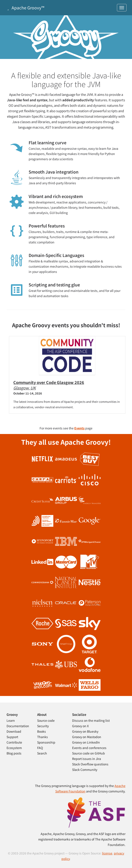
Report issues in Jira (87, 759)
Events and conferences (89, 748)
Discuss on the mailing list (91, 720)
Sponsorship (46, 742)
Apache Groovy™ (25, 8)
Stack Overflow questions (90, 764)
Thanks (43, 737)
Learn (11, 720)
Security (43, 726)
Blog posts (14, 753)
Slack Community (85, 770)
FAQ (40, 748)
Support (12, 737)
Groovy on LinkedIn (86, 742)
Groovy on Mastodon (87, 737)
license (107, 853)
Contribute (14, 742)
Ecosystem (14, 748)
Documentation (18, 726)
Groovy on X (80, 726)
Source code (46, 720)
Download (14, 731)
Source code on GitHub (89, 753)
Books (42, 731)
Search (42, 753)
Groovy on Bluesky (85, 731)
